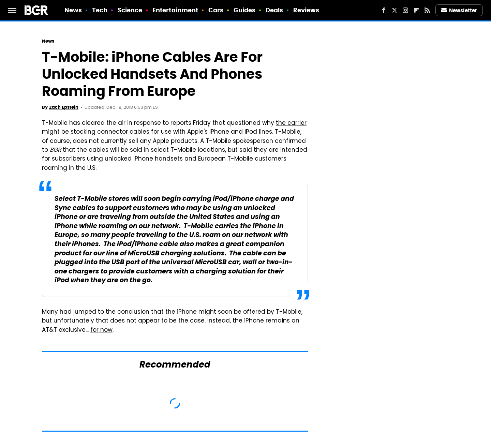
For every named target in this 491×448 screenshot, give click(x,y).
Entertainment (175, 10)
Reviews (306, 10)
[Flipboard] (416, 10)
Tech (100, 10)
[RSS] (427, 10)
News (73, 10)
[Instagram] (405, 10)
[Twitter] (395, 10)
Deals (274, 10)
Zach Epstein (64, 107)
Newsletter (459, 10)
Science (130, 10)
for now (101, 330)
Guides (245, 10)
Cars (216, 10)
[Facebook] (384, 10)
